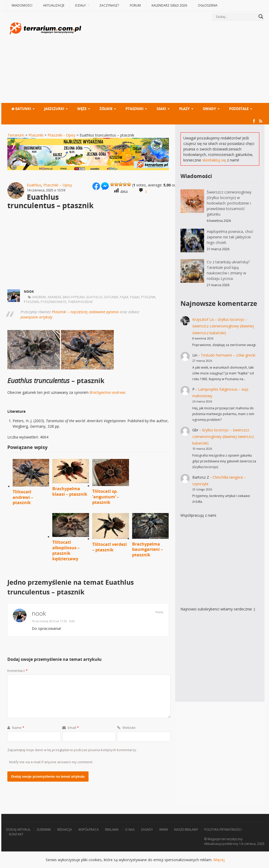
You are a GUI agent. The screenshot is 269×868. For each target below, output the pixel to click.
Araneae (54, 297)
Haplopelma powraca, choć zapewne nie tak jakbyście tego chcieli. (230, 237)
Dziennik (44, 830)
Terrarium (16, 135)
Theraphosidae (80, 302)
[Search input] (236, 17)
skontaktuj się (214, 160)
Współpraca (89, 830)
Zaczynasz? (109, 5)
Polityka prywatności (223, 830)
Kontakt (16, 834)
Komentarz (17, 671)
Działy (81, 5)
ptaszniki (32, 302)
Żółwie (106, 109)
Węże (82, 109)
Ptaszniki (134, 109)
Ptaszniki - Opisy (61, 135)
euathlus (94, 297)
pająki (135, 297)
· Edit (71, 621)
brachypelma (74, 297)
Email (71, 728)
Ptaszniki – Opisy (58, 185)
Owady (209, 109)
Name (16, 728)
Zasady (147, 830)
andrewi (39, 297)
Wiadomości (22, 5)
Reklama (112, 830)
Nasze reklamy (186, 830)
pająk (124, 297)
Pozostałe (239, 109)
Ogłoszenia (208, 5)
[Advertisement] (174, 62)
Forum (135, 5)
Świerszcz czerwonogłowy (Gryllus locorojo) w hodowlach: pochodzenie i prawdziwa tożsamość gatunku (229, 203)
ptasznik (148, 297)
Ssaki (161, 109)
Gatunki (21, 109)
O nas (130, 830)
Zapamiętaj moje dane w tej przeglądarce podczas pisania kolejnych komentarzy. (72, 750)
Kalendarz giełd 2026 (169, 5)
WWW (164, 830)
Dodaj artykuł (18, 830)
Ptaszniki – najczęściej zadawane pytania (85, 312)
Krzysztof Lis (203, 319)
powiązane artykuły (36, 317)
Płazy (184, 109)
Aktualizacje (54, 5)
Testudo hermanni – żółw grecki (228, 355)
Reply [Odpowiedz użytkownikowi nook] (159, 612)
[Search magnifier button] (261, 17)
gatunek (111, 297)
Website (126, 728)
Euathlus (34, 185)
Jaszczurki (54, 109)
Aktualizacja (213, 844)
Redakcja (65, 830)
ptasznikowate (53, 302)
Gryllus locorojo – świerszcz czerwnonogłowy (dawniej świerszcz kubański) (223, 326)
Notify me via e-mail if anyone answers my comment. (51, 762)
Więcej (219, 860)
